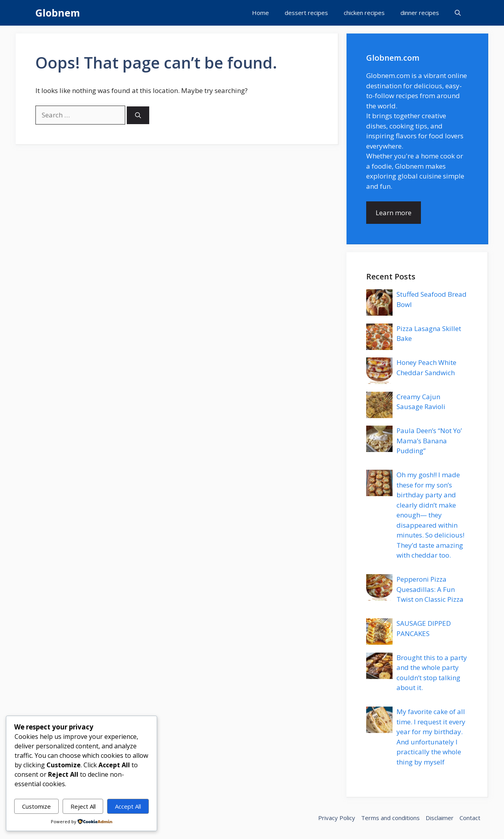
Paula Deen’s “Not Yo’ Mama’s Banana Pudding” (429, 441)
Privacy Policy (337, 818)
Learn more (394, 213)
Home (260, 13)
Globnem (58, 13)
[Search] (138, 115)
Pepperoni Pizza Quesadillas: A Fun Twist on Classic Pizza (430, 589)
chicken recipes (364, 13)
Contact (470, 818)
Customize (36, 806)
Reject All (83, 806)
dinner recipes (420, 13)
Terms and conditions (390, 818)
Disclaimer (440, 818)
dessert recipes (306, 13)
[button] (458, 13)
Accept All (128, 806)
